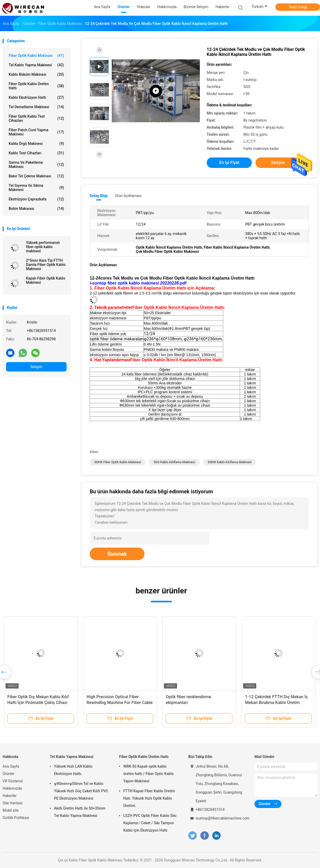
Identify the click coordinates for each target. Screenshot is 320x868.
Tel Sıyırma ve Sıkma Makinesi (36, 188)
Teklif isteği (298, 7)
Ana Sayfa (11, 766)
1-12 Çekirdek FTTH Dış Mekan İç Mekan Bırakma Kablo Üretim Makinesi (276, 703)
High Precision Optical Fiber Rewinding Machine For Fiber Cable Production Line (120, 703)
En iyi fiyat (229, 163)
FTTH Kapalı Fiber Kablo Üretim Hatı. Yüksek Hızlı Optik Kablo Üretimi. (149, 798)
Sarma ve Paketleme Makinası (36, 165)
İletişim (36, 367)
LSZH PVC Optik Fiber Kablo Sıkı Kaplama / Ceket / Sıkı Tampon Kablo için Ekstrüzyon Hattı (150, 823)
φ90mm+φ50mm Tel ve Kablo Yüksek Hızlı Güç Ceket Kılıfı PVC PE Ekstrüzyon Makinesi (81, 791)
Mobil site (11, 810)
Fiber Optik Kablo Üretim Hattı (36, 86)
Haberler (10, 796)
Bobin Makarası (36, 209)
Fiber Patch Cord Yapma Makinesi (36, 132)
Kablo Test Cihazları (36, 153)
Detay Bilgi (99, 196)
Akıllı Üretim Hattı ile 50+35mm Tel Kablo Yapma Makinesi (80, 812)
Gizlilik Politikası (16, 818)
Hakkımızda (12, 788)
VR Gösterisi (13, 781)
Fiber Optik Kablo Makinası (36, 56)
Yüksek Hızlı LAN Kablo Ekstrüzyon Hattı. (73, 770)
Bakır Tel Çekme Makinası (36, 176)
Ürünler (9, 774)
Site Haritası (13, 803)
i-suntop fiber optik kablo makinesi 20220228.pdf (138, 283)
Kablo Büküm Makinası (36, 74)
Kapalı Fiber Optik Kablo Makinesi (46, 280)
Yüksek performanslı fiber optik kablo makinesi (43, 247)
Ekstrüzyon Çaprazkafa (36, 199)
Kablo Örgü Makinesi (36, 144)
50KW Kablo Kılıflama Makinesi (230, 462)
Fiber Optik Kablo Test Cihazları (36, 118)
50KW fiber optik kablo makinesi (118, 462)
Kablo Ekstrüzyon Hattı (36, 97)
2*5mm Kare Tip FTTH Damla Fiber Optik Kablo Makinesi (46, 265)
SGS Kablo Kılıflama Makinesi (174, 462)
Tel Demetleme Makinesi (36, 107)
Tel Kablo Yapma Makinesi (36, 65)
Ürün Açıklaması (128, 196)
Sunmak (117, 554)
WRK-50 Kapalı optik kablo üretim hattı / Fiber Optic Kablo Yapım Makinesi (148, 774)
